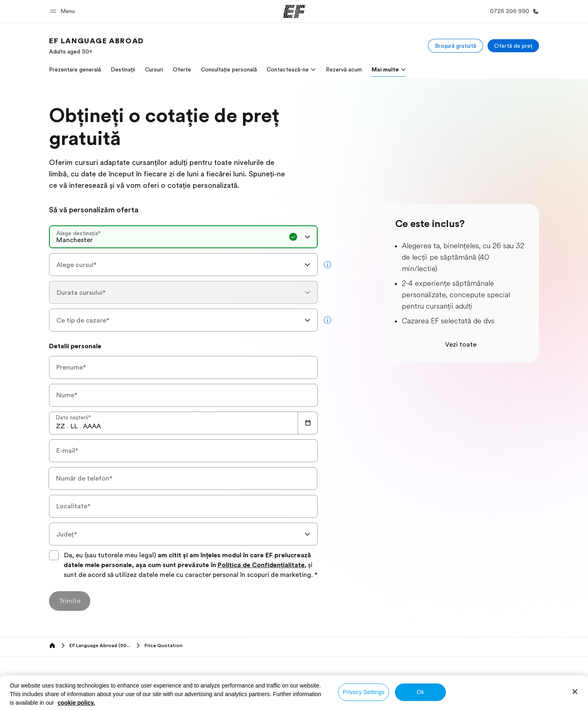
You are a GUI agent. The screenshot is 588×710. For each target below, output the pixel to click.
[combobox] (183, 237)
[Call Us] (513, 11)
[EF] (294, 11)
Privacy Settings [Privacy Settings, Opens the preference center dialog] (364, 692)
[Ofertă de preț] (513, 46)
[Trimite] (70, 601)
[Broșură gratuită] (455, 46)
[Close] (575, 692)
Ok (420, 692)
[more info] (327, 265)
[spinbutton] (60, 426)
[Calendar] (308, 423)
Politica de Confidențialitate (261, 565)
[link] (97, 46)
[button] (63, 11)
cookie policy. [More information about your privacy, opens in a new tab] (76, 703)
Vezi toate (461, 345)
